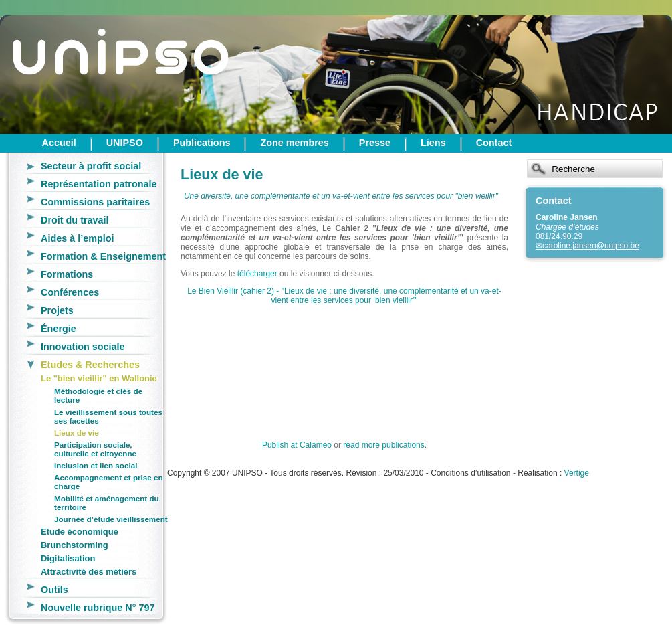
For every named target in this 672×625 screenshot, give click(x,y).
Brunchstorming (75, 545)
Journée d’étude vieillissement (111, 519)
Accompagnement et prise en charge (109, 482)
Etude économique (80, 532)
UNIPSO (125, 143)
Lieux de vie (77, 433)
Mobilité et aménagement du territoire (107, 503)
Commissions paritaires (95, 202)
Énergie (59, 329)
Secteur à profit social (91, 166)
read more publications (383, 445)
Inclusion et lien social (96, 465)
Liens (433, 143)
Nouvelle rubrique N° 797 (98, 608)
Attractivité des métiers (89, 572)
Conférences (70, 292)
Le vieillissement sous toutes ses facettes (108, 416)
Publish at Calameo (297, 445)
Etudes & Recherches (90, 365)
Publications (202, 143)
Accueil (59, 143)
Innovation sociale (83, 347)
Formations (67, 274)
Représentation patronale (99, 184)
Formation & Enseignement (103, 256)
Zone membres (294, 143)
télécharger (257, 274)
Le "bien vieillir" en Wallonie (99, 378)
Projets (57, 310)
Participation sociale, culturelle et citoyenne (95, 449)
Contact (494, 143)
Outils (54, 590)
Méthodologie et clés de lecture (98, 395)
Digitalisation (68, 558)
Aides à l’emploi (78, 238)
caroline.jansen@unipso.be (591, 246)
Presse (375, 143)
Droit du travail (75, 220)
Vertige (577, 473)
